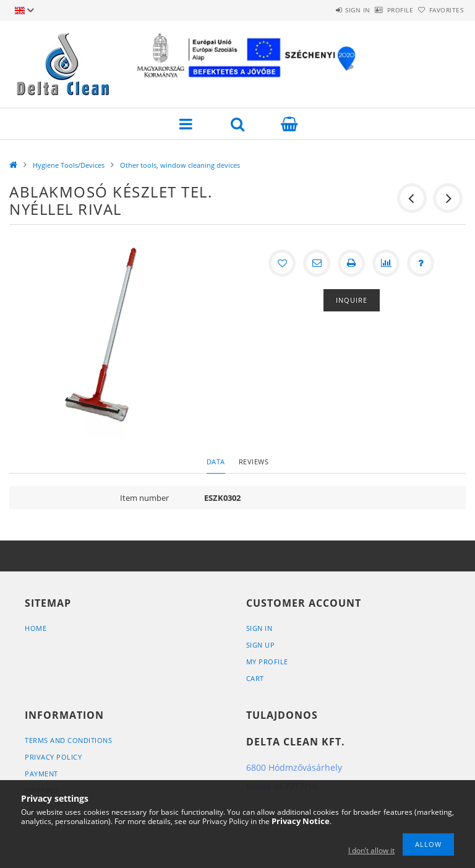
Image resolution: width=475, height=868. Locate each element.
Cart (255, 678)
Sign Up (261, 645)
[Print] (351, 263)
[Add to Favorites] (282, 263)
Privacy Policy (53, 757)
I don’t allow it (371, 850)
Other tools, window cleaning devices (180, 165)
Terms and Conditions (68, 740)
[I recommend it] (317, 263)
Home (36, 628)
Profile (380, 10)
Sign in (324, 10)
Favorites (440, 10)
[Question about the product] (421, 263)
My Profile (267, 662)
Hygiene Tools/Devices (69, 165)
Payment (41, 774)
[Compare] (386, 263)
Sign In (259, 628)
